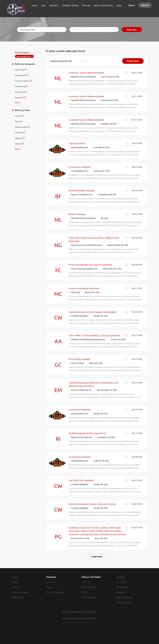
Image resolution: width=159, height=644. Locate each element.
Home (14, 577)
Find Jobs (132, 30)
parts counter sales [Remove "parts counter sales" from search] (24, 56)
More (17, 103)
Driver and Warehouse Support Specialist (90, 265)
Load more (97, 556)
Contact (15, 582)
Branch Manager (77, 214)
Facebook (121, 577)
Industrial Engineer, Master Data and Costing (92, 504)
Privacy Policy (18, 597)
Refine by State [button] (22, 110)
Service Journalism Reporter (84, 288)
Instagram (121, 592)
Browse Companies (55, 592)
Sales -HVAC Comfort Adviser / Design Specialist (94, 335)
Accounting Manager (79, 359)
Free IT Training (89, 597)
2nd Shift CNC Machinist (81, 480)
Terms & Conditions (21, 592)
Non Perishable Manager (82, 190)
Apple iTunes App (125, 597)
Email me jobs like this (61, 61)
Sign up (145, 5)
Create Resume (89, 587)
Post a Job (51, 582)
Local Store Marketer (80, 167)
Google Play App (124, 602)
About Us (16, 587)
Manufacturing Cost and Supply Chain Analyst (93, 312)
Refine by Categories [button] (25, 64)
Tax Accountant (77, 143)
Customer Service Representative (86, 73)
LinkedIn (124, 587)
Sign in (132, 5)
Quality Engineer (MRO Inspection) (87, 433)
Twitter (123, 582)
